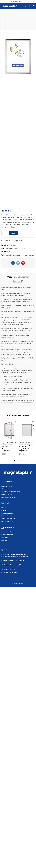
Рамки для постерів (28, 255)
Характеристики (22, 277)
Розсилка (4, 540)
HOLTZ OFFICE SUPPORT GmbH (15, 248)
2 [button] (17, 461)
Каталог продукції (7, 521)
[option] (9, 439)
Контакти (4, 510)
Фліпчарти (5, 489)
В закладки (7, 241)
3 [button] (19, 461)
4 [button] (22, 461)
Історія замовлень (7, 535)
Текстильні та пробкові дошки (11, 492)
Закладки (5, 537)
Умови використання (8, 519)
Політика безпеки (7, 516)
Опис (10, 277)
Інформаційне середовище (12, 255)
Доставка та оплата (8, 513)
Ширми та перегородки (9, 497)
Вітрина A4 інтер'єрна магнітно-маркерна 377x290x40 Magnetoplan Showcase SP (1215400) (27, 447)
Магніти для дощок (8, 494)
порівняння (18, 241)
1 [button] (15, 461)
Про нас (4, 508)
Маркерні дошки (7, 486)
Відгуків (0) (18, 281)
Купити (13, 233)
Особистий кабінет (7, 532)
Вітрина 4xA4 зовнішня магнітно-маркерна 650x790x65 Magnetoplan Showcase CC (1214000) (9, 447)
